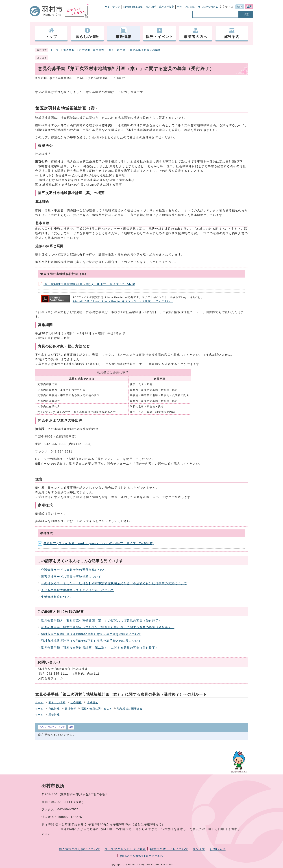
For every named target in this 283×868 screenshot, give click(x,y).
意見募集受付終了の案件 (145, 50)
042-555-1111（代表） (68, 802)
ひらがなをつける (208, 7)
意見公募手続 (117, 50)
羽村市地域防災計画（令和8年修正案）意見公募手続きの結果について (91, 641)
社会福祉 (76, 703)
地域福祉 (92, 703)
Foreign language (133, 7)
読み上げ (151, 7)
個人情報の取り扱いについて (80, 849)
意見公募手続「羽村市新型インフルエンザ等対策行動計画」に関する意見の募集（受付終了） (108, 627)
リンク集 (199, 849)
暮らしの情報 (57, 703)
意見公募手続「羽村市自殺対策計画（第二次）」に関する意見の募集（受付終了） (100, 648)
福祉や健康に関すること (97, 709)
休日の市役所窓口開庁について (142, 856)
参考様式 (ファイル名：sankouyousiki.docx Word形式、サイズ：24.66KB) (96, 543)
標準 (240, 7)
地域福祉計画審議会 (130, 709)
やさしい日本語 (186, 7)
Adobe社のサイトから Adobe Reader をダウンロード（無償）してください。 (123, 301)
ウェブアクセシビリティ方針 (125, 849)
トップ (55, 50)
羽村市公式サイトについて (169, 849)
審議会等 (70, 709)
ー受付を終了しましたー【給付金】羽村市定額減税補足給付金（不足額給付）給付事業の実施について (114, 583)
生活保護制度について (57, 597)
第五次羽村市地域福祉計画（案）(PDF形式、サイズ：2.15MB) (87, 284)
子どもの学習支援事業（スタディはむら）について (78, 590)
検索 (246, 14)
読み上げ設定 (166, 7)
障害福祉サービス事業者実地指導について (71, 577)
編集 (71, 727)
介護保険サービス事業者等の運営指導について (74, 570)
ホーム (39, 703)
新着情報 (54, 715)
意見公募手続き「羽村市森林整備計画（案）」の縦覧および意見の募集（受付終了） (101, 621)
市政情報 (69, 50)
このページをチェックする (52, 727)
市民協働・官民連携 (92, 50)
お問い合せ (218, 849)
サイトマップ (112, 7)
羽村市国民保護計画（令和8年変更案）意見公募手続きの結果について (91, 634)
